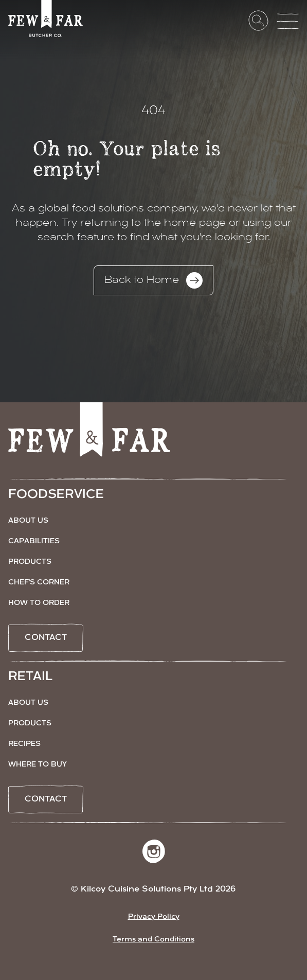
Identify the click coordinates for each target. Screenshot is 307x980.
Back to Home (153, 280)
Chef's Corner (39, 583)
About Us (28, 521)
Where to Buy (38, 765)
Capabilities (34, 541)
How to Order (39, 603)
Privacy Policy (154, 917)
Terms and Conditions (153, 940)
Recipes (24, 744)
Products (30, 562)
